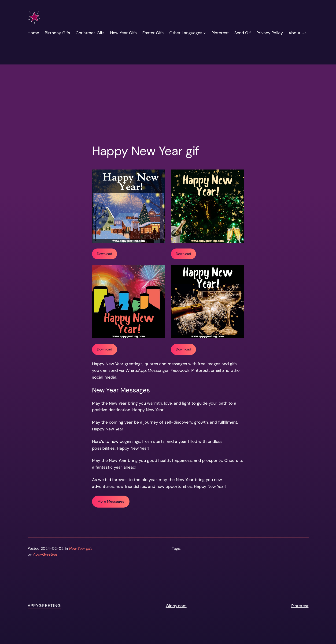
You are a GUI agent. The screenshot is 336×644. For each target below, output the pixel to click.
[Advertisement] (168, 80)
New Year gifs (81, 548)
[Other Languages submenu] (205, 33)
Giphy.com (176, 606)
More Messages (111, 501)
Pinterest (300, 606)
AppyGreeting (44, 606)
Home (33, 33)
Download (105, 254)
